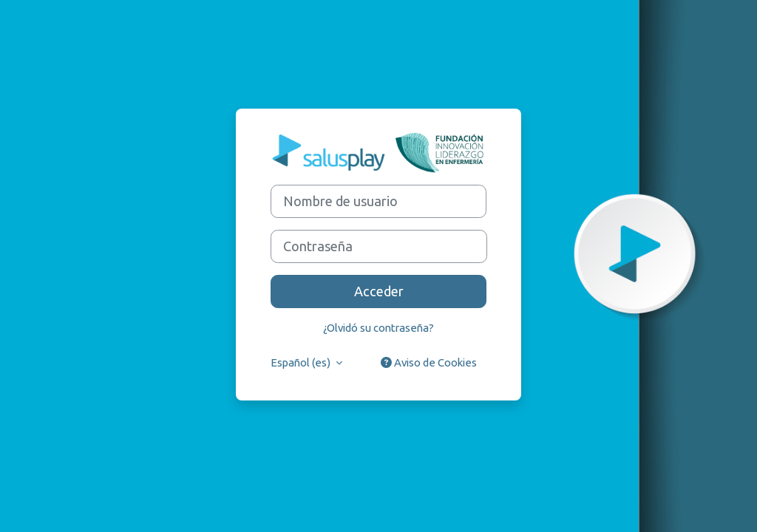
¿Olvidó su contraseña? (378, 328)
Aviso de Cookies (429, 362)
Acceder (379, 291)
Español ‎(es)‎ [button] (302, 362)
